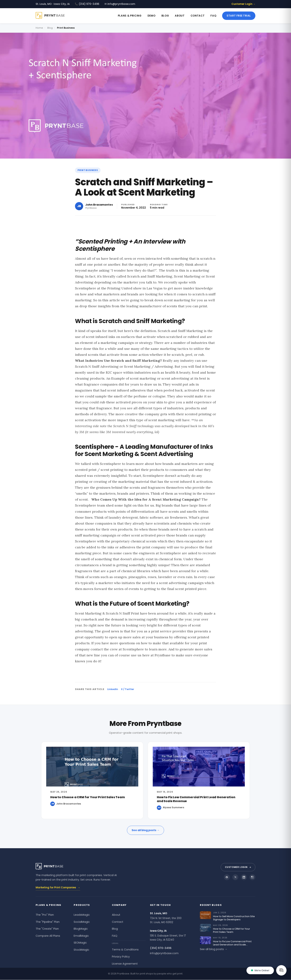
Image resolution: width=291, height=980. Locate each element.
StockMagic (81, 950)
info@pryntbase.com (164, 953)
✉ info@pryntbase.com (120, 4)
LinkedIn (113, 689)
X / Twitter (128, 689)
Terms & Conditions (125, 950)
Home (39, 28)
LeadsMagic (82, 915)
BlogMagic (81, 929)
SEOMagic (80, 943)
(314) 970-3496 (161, 948)
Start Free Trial (239, 16)
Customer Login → (243, 4)
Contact (198, 16)
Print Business (88, 170)
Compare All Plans (48, 936)
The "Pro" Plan (45, 915)
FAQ (213, 16)
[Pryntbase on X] (235, 877)
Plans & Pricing (130, 16)
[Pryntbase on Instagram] (252, 877)
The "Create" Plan (47, 929)
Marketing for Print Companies (58, 888)
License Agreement (125, 964)
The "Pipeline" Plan (48, 922)
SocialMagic (82, 922)
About (180, 16)
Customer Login (238, 867)
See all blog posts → (146, 830)
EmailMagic (81, 936)
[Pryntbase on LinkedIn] (244, 877)
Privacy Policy (121, 957)
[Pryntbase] (52, 16)
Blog (165, 16)
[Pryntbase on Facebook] (227, 877)
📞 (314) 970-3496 (87, 4)
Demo (152, 16)
